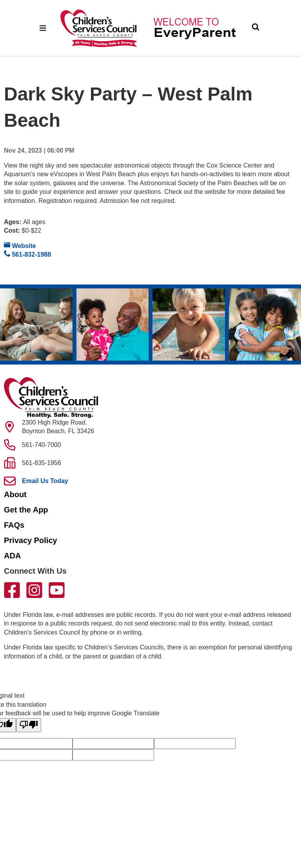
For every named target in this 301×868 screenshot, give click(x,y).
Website (20, 245)
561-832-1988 (27, 254)
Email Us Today (45, 481)
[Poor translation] (29, 725)
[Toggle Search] (256, 28)
